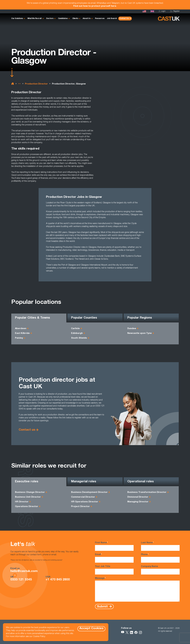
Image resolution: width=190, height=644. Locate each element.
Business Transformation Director (147, 492)
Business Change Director (30, 492)
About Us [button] (87, 19)
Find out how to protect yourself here (95, 6)
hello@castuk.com (24, 571)
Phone (160, 558)
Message (137, 589)
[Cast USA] (144, 11)
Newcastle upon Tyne (140, 333)
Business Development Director (89, 492)
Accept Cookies (91, 629)
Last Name (160, 546)
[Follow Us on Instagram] (140, 632)
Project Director (80, 507)
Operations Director (27, 507)
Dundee (132, 329)
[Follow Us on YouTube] (123, 632)
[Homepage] (152, 11)
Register (175, 11)
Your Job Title (114, 570)
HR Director (22, 502)
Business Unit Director (28, 497)
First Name (114, 546)
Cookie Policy (39, 637)
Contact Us (124, 19)
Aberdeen (21, 329)
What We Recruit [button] (35, 19)
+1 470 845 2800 (58, 580)
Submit (103, 607)
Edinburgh (77, 333)
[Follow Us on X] (127, 632)
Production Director (36, 84)
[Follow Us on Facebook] (136, 632)
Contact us (27, 430)
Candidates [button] (63, 19)
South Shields (79, 338)
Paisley (19, 338)
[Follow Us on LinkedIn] (132, 632)
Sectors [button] (50, 19)
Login (162, 11)
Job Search (112, 19)
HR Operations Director (85, 502)
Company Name (160, 570)
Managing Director (138, 502)
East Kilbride (22, 333)
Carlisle (75, 329)
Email (114, 558)
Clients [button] (75, 19)
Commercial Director (83, 497)
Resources (100, 19)
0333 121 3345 (21, 580)
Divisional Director (138, 497)
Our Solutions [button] (17, 19)
